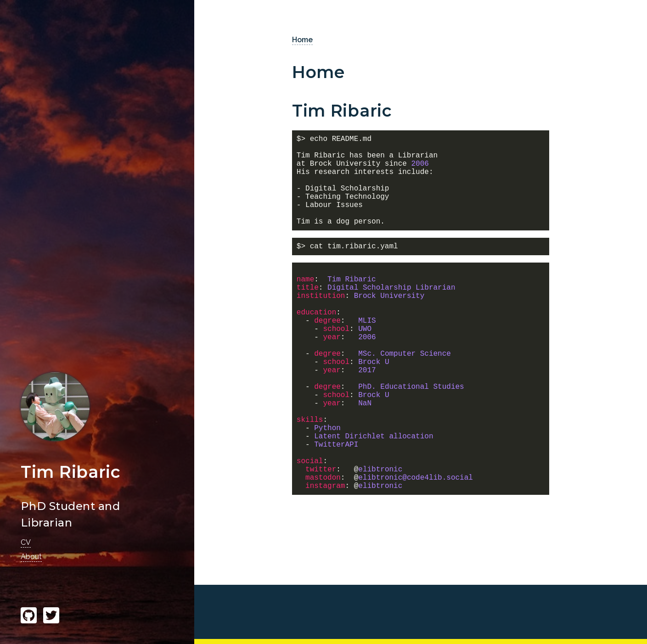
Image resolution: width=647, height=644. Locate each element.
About (31, 557)
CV (26, 542)
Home (302, 40)
